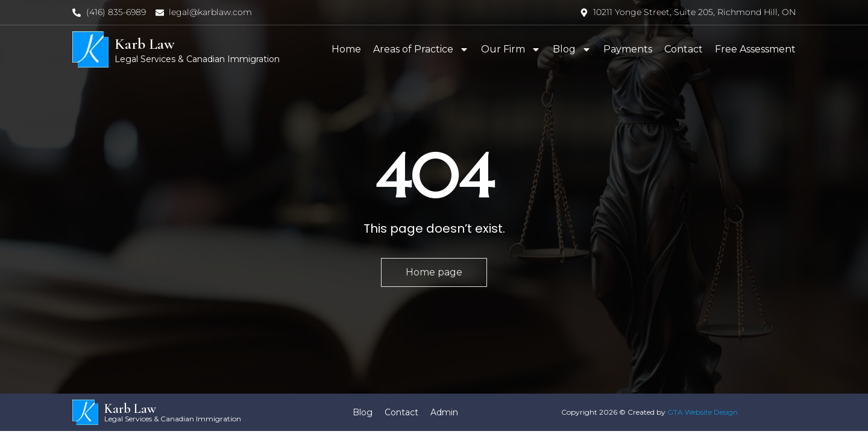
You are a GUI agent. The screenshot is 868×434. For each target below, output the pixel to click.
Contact (684, 49)
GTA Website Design (703, 412)
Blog (572, 49)
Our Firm (511, 49)
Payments (628, 49)
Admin (444, 412)
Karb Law (145, 44)
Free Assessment (755, 49)
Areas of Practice (421, 49)
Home (346, 49)
